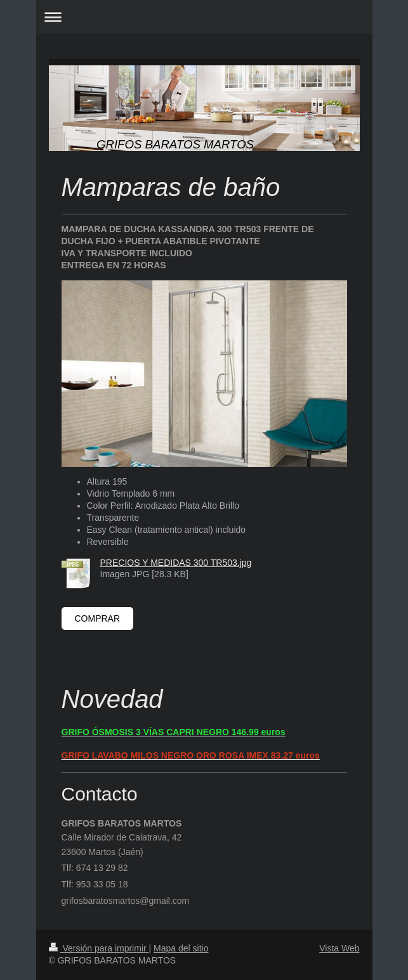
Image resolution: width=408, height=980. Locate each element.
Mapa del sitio (181, 948)
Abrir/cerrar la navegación (204, 17)
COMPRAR (98, 618)
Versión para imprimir (99, 948)
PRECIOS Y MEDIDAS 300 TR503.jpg (176, 563)
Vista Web (339, 948)
